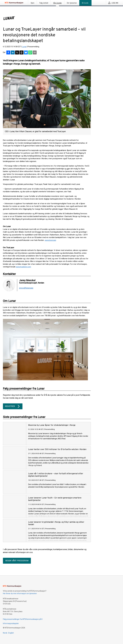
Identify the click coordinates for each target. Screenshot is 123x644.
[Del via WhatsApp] (30, 53)
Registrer (13, 406)
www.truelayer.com (23, 267)
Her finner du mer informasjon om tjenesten (20, 593)
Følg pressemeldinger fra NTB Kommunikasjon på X (23, 619)
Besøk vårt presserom (17, 561)
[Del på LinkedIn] (13, 53)
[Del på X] (17, 53)
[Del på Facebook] (8, 53)
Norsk (5, 633)
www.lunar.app (50, 240)
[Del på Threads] (21, 53)
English (11, 633)
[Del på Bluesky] (26, 53)
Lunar (24, 47)
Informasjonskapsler (11, 623)
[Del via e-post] (35, 53)
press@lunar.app (26, 288)
